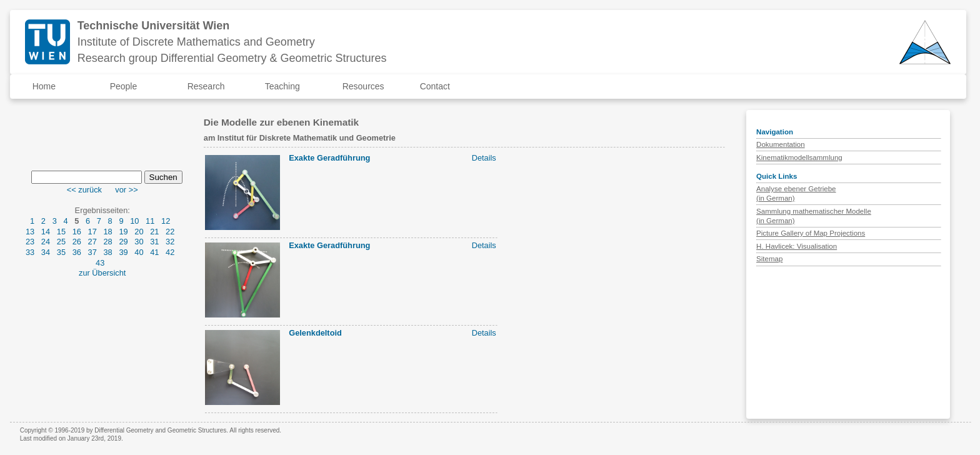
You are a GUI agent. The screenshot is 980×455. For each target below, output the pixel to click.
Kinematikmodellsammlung (799, 157)
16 (77, 232)
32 (170, 242)
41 (154, 252)
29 (123, 242)
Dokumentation (780, 144)
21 (154, 232)
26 (77, 242)
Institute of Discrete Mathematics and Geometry (196, 42)
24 (46, 242)
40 (139, 252)
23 (30, 242)
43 (100, 263)
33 (30, 252)
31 (154, 242)
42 (170, 252)
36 (77, 252)
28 (107, 242)
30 (139, 242)
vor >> (126, 190)
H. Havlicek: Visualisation (797, 246)
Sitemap (769, 259)
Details (484, 158)
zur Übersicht (102, 273)
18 (107, 232)
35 (61, 252)
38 (107, 252)
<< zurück (84, 190)
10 (134, 221)
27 (92, 242)
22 (170, 232)
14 (46, 232)
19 (123, 232)
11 (150, 221)
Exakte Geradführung (329, 158)
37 (92, 252)
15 (61, 232)
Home (44, 86)
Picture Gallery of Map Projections (811, 233)
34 (46, 252)
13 (30, 232)
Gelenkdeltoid (315, 333)
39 (123, 252)
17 (92, 232)
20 (139, 232)
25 (61, 242)
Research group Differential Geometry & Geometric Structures (232, 58)
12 (166, 221)
